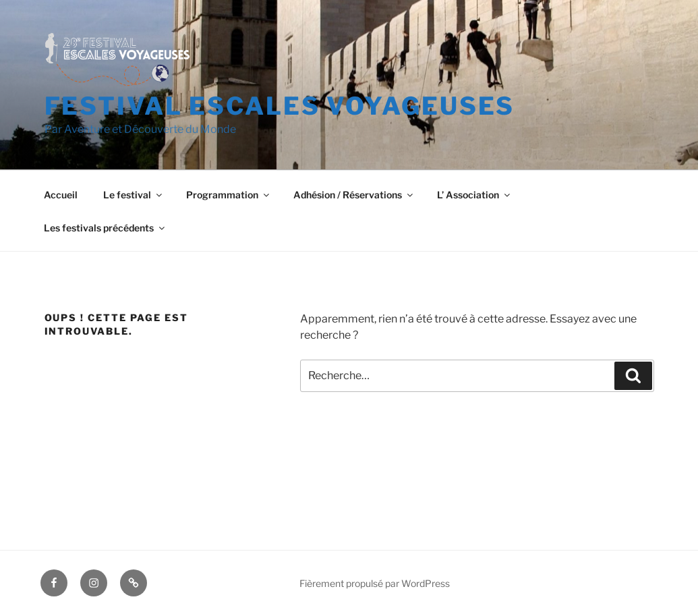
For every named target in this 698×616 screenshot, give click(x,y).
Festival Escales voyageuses (280, 106)
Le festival (134, 195)
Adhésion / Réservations (354, 195)
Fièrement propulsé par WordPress (375, 583)
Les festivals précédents (105, 228)
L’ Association (474, 195)
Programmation (229, 195)
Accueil (61, 195)
